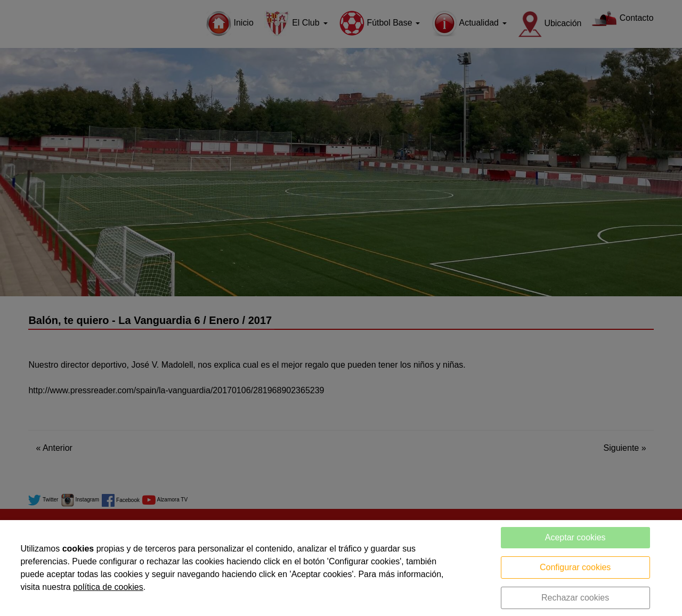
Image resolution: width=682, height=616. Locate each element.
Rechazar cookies (575, 598)
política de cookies (108, 587)
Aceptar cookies (575, 537)
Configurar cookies (575, 567)
